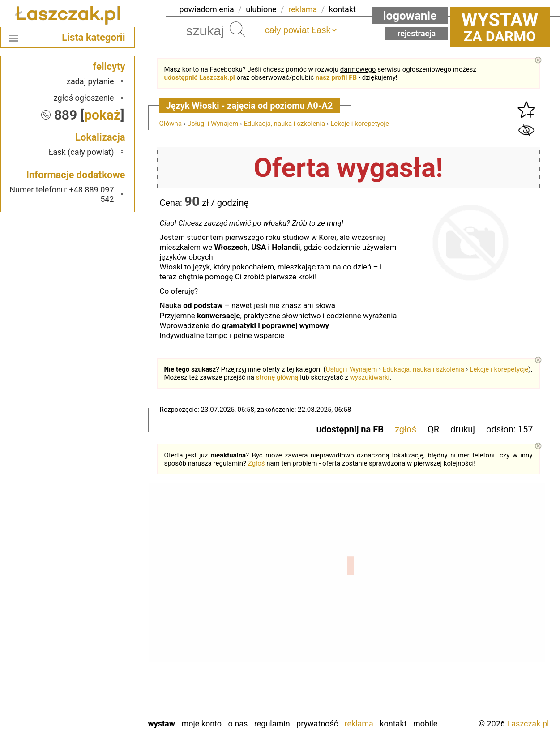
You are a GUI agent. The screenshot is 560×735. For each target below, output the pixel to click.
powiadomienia (207, 9)
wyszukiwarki (370, 377)
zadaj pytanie (90, 81)
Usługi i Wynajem (213, 124)
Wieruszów (96, 699)
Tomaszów (96, 662)
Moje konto (201, 724)
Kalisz (104, 590)
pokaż (102, 115)
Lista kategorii (93, 37)
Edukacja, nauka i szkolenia (284, 124)
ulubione (261, 9)
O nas (238, 724)
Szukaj (237, 29)
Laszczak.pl (528, 724)
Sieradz (102, 650)
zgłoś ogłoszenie (84, 98)
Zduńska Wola (91, 711)
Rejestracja (417, 33)
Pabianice (98, 614)
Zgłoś (256, 463)
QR (433, 429)
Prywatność (317, 724)
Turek (105, 674)
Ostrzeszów (95, 602)
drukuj (463, 429)
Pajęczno (99, 626)
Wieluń (103, 686)
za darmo (500, 27)
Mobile (425, 724)
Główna (171, 124)
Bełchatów (97, 566)
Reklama (359, 724)
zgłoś (406, 429)
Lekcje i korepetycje (360, 124)
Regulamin (272, 724)
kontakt (342, 9)
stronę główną (277, 377)
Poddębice (96, 638)
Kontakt (393, 724)
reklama (303, 9)
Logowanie (410, 16)
